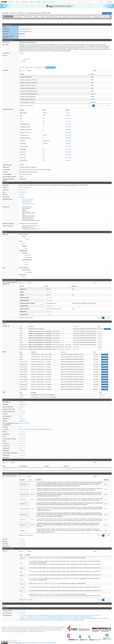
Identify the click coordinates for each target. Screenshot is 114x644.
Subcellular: (25, 253)
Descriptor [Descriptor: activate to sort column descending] (22, 480)
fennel (21, 568)
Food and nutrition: (27, 270)
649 (21, 416)
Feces (27, 262)
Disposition (6, 234)
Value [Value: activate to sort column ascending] (47, 286)
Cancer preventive (24, 494)
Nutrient (24, 277)
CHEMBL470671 (24, 404)
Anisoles (22, 195)
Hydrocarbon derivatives (29, 204)
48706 (33, 489)
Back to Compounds (107, 13)
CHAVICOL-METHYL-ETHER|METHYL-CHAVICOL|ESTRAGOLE (35, 429)
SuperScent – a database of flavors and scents (48, 558)
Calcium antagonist (24, 489)
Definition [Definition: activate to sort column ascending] (39, 480)
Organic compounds (25, 188)
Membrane (28, 255)
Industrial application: (24, 268)
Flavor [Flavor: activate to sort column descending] (21, 555)
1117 (21, 427)
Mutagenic (22, 531)
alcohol (22, 558)
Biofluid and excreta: (27, 260)
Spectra (60, 17)
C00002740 (23, 434)
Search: (102, 71)
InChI (44, 68)
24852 (33, 520)
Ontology (42, 17)
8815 (21, 409)
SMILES (39, 68)
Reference (66, 466)
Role (4, 268)
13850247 (22, 402)
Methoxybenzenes (27, 201)
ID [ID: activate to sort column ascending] (31, 480)
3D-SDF (31, 68)
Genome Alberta (23, 630)
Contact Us (52, 2)
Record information (18, 17)
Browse (11, 2)
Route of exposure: (24, 234)
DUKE (106, 484)
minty (21, 584)
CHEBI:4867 (35, 226)
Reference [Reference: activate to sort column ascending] (74, 286)
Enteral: (24, 237)
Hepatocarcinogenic (25, 509)
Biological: (25, 246)
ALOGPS (68, 113)
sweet (21, 595)
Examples (38, 2)
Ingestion (27, 239)
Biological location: (24, 251)
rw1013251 (22, 446)
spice (21, 591)
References (106, 17)
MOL (23, 68)
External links (66, 17)
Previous (90, 106)
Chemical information (28, 17)
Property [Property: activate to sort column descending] (22, 286)
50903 (33, 499)
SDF (27, 68)
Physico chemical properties (51, 17)
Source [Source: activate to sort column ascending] (92, 74)
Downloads (25, 2)
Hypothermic (23, 515)
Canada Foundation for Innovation (44, 627)
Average (47, 466)
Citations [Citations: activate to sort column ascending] (28, 555)
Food (23, 244)
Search (18, 2)
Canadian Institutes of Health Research (26, 627)
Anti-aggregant (23, 484)
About (45, 2)
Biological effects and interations (85, 17)
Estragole (22, 451)
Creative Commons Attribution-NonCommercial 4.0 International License (39, 643)
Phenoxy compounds (28, 199)
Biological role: (23, 275)
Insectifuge (22, 525)
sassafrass (22, 587)
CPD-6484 (37, 229)
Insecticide (22, 520)
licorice (22, 580)
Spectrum (100, 331)
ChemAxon (68, 118)
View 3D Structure (51, 68)
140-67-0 (22, 443)
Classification (36, 17)
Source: (21, 241)
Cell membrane (29, 257)
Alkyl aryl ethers (27, 202)
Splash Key (76, 327)
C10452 (31, 227)
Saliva (27, 265)
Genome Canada (15, 630)
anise (21, 563)
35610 (33, 494)
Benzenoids (23, 190)
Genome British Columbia (35, 630)
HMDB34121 (23, 421)
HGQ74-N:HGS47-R (25, 423)
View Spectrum (107, 329)
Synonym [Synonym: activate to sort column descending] (22, 74)
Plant (26, 248)
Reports (32, 2)
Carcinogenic (23, 499)
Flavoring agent (29, 272)
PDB (35, 68)
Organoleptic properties (98, 17)
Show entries (25, 71)
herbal (21, 575)
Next (109, 106)
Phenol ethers (23, 192)
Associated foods (74, 17)
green (21, 572)
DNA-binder (23, 504)
